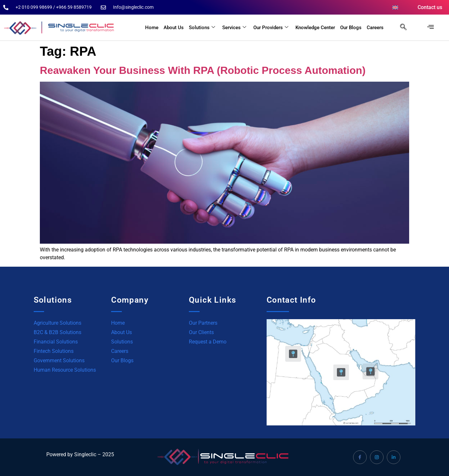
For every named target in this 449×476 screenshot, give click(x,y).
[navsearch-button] (400, 28)
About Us (174, 28)
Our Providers (271, 28)
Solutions (202, 28)
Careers (375, 28)
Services (234, 28)
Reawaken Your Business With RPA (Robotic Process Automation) (203, 70)
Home (152, 28)
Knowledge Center (315, 28)
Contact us (430, 7)
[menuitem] (395, 7)
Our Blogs (351, 28)
